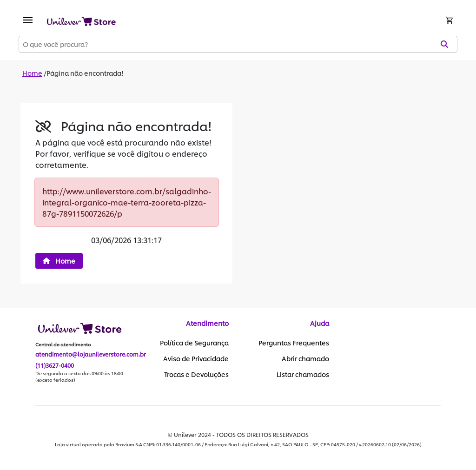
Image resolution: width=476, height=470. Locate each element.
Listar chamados (303, 374)
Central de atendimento (63, 344)
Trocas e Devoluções (196, 374)
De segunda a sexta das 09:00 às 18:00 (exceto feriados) (79, 377)
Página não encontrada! (85, 73)
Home (32, 73)
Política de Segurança (194, 343)
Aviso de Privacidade (196, 358)
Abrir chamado (305, 358)
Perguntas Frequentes (294, 343)
